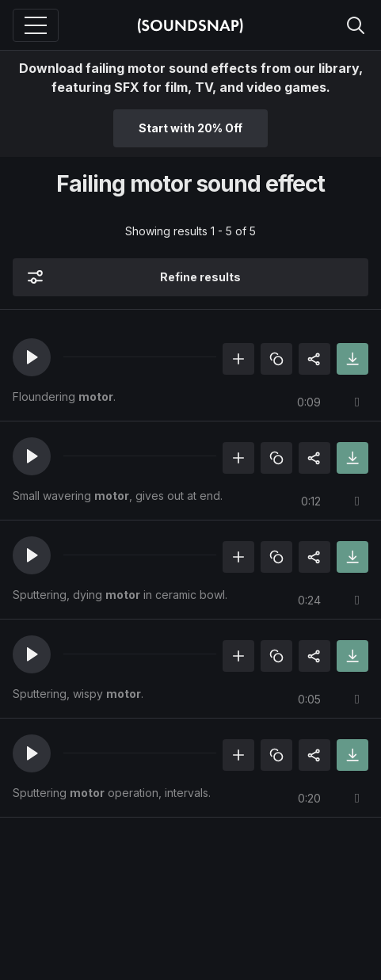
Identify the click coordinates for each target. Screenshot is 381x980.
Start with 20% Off (190, 128)
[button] (32, 357)
